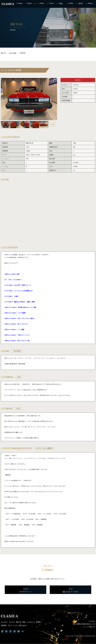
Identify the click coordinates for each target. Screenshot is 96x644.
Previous (3, 99)
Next (55, 99)
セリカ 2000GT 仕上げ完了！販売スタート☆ (19, 285)
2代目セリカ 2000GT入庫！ (13, 274)
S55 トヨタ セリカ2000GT (13, 280)
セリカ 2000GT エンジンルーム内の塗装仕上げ (19, 291)
